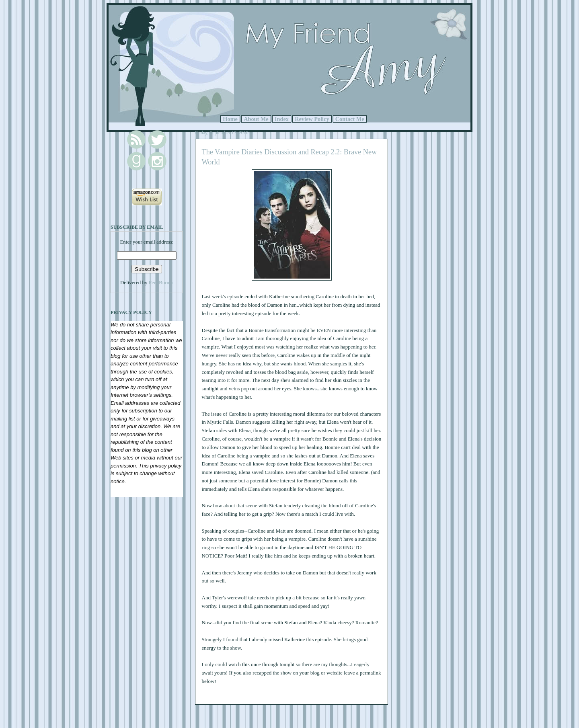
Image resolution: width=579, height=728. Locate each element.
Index (282, 119)
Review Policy (312, 119)
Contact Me (350, 119)
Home (230, 119)
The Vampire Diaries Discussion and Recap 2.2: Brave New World (289, 157)
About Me (256, 119)
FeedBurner (161, 282)
